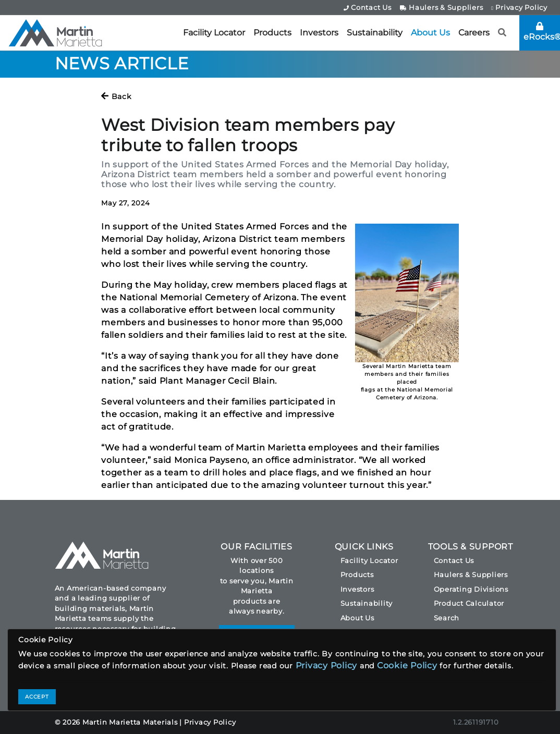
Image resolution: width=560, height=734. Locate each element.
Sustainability (375, 33)
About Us (430, 33)
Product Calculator (469, 603)
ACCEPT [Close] (37, 697)
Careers (474, 33)
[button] (502, 33)
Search (447, 618)
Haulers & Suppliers (442, 7)
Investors (319, 33)
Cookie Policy (407, 665)
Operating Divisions (471, 589)
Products (272, 33)
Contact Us (368, 7)
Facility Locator (214, 33)
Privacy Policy (519, 7)
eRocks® (542, 32)
